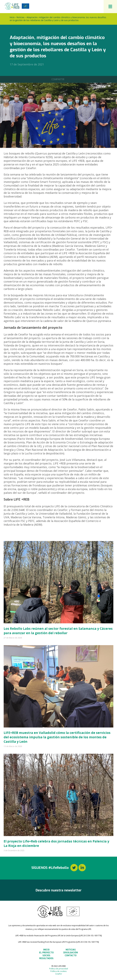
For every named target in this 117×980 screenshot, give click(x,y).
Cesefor (59, 974)
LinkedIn (82, 868)
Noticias (21, 17)
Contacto (71, 956)
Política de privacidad (59, 969)
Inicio (12, 17)
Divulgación (71, 953)
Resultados (46, 958)
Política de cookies (58, 971)
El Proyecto (46, 953)
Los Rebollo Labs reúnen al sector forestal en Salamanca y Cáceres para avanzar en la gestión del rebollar (58, 631)
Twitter (74, 868)
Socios (46, 956)
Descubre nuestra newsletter (59, 890)
